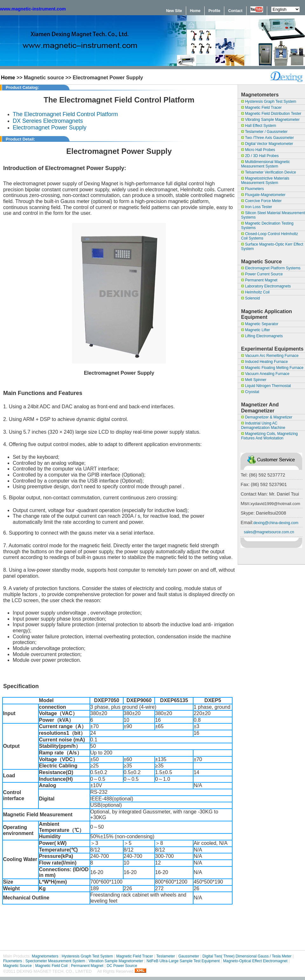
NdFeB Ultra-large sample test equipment (183, 961)
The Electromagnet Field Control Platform (65, 114)
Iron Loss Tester (257, 207)
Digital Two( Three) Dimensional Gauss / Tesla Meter (247, 956)
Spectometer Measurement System (55, 961)
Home (195, 11)
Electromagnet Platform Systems (271, 268)
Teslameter (166, 956)
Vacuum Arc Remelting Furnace (270, 356)
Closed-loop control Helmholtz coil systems (270, 236)
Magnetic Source (17, 966)
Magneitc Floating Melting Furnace (272, 368)
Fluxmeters (253, 189)
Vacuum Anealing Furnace (265, 374)
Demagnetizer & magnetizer (267, 417)
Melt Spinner (254, 380)
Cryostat (250, 392)
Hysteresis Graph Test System (269, 102)
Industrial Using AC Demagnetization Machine (263, 425)
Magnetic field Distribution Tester (271, 114)
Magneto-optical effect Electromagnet (255, 961)
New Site (174, 11)
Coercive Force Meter (261, 201)
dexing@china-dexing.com (276, 523)
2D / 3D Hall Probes (260, 156)
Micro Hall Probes (258, 150)
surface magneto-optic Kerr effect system (272, 247)
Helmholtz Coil (255, 292)
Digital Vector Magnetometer (267, 144)
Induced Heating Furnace (264, 362)
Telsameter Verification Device (269, 172)
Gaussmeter (189, 956)
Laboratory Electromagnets (266, 286)
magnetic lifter (256, 330)
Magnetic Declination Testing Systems (267, 226)
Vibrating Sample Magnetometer (270, 120)
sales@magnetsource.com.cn (269, 532)
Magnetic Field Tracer (261, 108)
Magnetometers (45, 956)
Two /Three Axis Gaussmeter (268, 138)
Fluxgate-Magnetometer (263, 195)
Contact (235, 11)
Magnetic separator (260, 324)
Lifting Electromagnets (262, 336)
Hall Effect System (259, 126)
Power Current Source (262, 274)
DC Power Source (122, 966)
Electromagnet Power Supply (50, 128)
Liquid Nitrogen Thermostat (266, 386)
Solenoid (251, 298)
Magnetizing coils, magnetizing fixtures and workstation (269, 436)
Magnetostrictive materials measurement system (265, 181)
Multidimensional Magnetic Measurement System (266, 164)
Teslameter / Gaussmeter (264, 132)
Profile (214, 11)
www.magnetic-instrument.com (33, 9)
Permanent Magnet (259, 280)
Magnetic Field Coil (51, 966)
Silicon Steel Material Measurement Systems (273, 215)
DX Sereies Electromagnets (48, 121)
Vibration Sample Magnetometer (116, 961)
